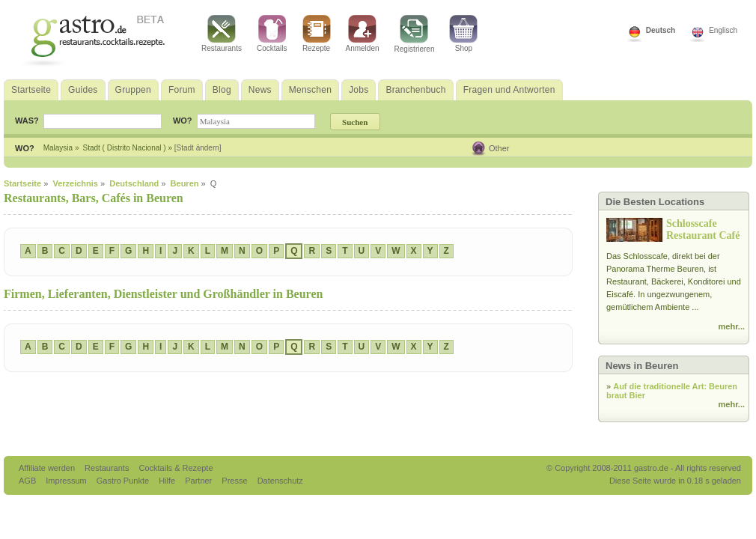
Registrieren (415, 34)
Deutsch (661, 30)
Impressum (67, 481)
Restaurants (222, 34)
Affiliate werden (48, 468)
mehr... (732, 326)
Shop (463, 34)
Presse (234, 481)
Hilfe (168, 481)
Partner (199, 481)
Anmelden (363, 34)
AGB (28, 481)
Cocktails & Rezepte (176, 468)
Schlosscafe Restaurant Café (703, 229)
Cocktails (272, 34)
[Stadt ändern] (198, 148)
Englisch (723, 30)
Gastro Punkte (124, 481)
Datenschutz (280, 481)
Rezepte (317, 34)
